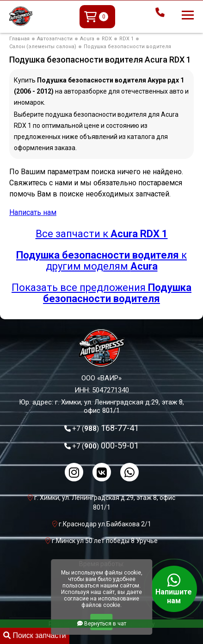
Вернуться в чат (102, 624)
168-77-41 (105, 428)
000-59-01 (105, 445)
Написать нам (33, 212)
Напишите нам (174, 589)
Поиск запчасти (35, 635)
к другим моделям (101, 261)
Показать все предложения (101, 293)
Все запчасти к (102, 234)
